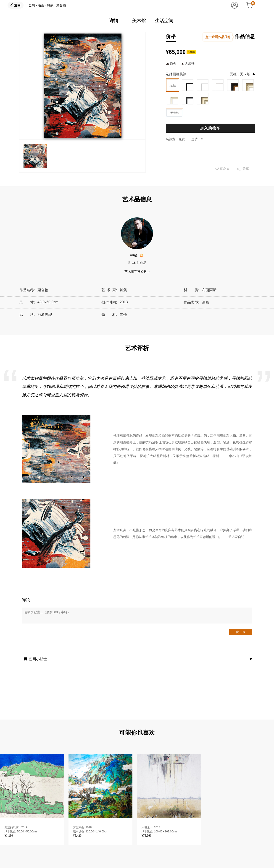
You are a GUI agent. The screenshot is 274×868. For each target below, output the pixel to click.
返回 (17, 5)
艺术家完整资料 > (137, 272)
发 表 (241, 632)
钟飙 (50, 5)
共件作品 (137, 263)
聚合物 (61, 5)
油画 (41, 5)
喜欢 (222, 169)
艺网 (32, 5)
